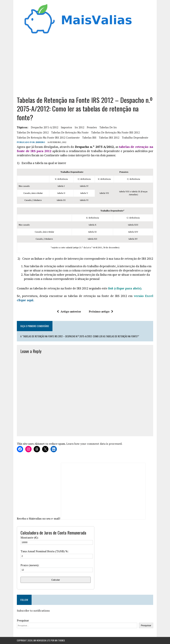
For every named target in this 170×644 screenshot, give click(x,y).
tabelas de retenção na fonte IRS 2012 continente (48, 137)
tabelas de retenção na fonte (70, 132)
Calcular (56, 580)
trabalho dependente (135, 137)
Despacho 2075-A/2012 (45, 127)
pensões (92, 127)
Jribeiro (40, 142)
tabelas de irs (108, 127)
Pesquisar (23, 620)
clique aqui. (26, 300)
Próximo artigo (101, 311)
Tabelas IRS (89, 137)
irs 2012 (79, 127)
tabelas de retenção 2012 (33, 132)
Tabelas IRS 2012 (109, 137)
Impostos (66, 127)
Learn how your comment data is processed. (94, 444)
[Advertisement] (85, 64)
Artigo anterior (69, 311)
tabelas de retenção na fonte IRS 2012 (115, 132)
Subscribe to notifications (33, 611)
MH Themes (60, 640)
